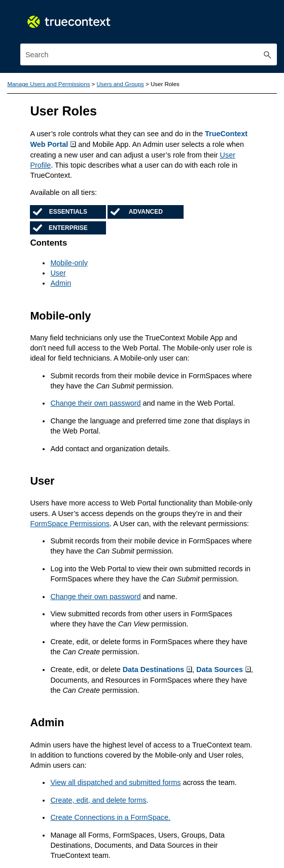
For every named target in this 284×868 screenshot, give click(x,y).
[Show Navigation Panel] (271, 18)
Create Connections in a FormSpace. (110, 814)
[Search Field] (149, 54)
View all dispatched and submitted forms (115, 779)
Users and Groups (120, 84)
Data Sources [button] (223, 667)
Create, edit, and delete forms (98, 797)
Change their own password (95, 402)
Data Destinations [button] (157, 667)
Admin (61, 283)
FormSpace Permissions (69, 522)
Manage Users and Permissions (48, 84)
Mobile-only (69, 262)
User (58, 272)
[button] (268, 54)
